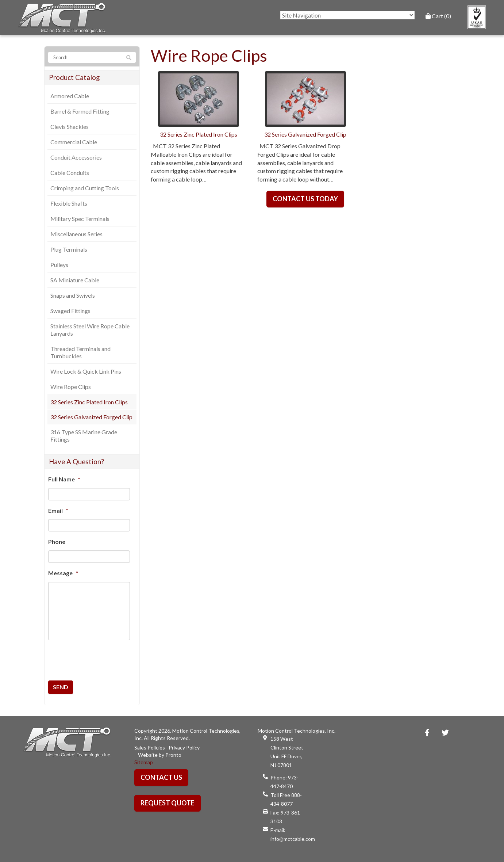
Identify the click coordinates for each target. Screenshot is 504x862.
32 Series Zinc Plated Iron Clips (89, 402)
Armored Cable (70, 96)
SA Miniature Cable (75, 280)
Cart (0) (438, 16)
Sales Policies (150, 747)
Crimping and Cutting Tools (85, 188)
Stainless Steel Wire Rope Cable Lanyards (90, 330)
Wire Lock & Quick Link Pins (86, 371)
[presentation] (90, 657)
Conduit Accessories (76, 157)
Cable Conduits (70, 173)
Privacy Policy (184, 747)
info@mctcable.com (293, 839)
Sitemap (144, 762)
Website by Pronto (160, 755)
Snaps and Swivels (73, 295)
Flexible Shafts (69, 203)
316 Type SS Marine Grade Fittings (84, 436)
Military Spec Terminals (80, 219)
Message (63, 573)
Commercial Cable (74, 142)
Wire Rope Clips (71, 387)
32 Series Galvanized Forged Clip (91, 417)
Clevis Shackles (70, 127)
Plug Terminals (69, 249)
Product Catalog (74, 77)
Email (58, 510)
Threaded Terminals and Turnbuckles (80, 352)
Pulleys (59, 265)
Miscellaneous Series (76, 234)
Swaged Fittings (70, 311)
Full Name (64, 479)
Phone (57, 541)
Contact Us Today (305, 199)
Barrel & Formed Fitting (80, 111)
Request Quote (168, 803)
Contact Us (161, 777)
